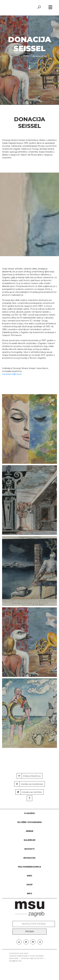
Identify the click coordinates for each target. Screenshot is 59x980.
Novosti (29, 849)
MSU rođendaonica (29, 867)
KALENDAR (30, 840)
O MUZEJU (29, 813)
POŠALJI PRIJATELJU (29, 776)
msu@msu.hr (15, 961)
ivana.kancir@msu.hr (12, 374)
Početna (16, 56)
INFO (30, 894)
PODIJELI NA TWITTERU (29, 792)
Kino (29, 876)
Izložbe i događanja (29, 822)
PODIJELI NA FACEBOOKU (29, 784)
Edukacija (29, 858)
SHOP (29, 885)
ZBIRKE (26, 56)
